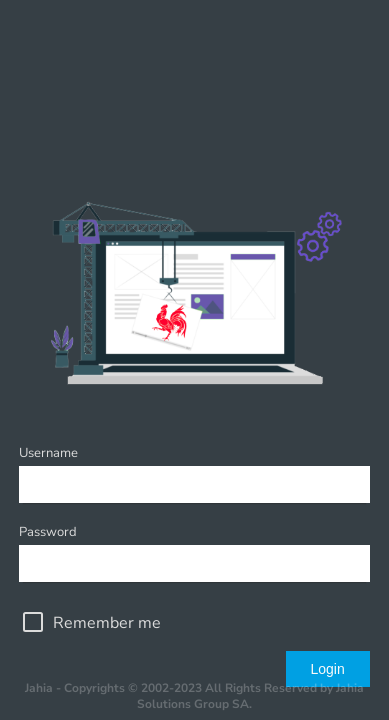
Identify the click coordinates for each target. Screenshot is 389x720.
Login (327, 669)
